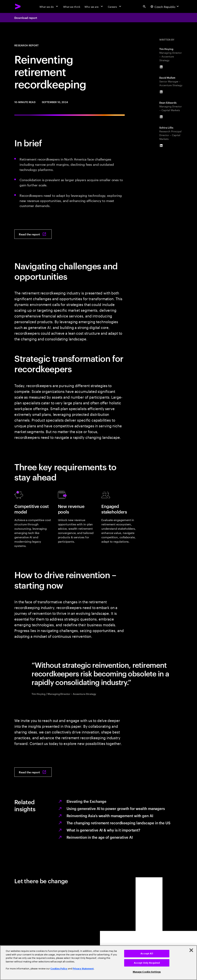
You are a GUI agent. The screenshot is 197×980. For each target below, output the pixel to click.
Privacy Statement (83, 969)
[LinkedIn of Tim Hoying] (161, 67)
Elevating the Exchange (87, 801)
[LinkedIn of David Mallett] (161, 92)
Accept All (147, 954)
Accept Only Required (147, 963)
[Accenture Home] (18, 6)
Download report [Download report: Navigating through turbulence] (26, 18)
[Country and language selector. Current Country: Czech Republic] (165, 6)
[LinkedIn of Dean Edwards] (161, 117)
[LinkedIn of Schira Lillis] (161, 146)
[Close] (191, 950)
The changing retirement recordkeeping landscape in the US (119, 823)
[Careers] (115, 6)
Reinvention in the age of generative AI (100, 837)
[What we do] (49, 6)
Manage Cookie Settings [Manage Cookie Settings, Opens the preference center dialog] (147, 972)
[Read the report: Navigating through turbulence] (33, 234)
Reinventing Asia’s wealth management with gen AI (110, 816)
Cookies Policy (59, 969)
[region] (98, 963)
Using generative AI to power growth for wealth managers (116, 808)
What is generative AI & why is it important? (103, 830)
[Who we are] (94, 6)
